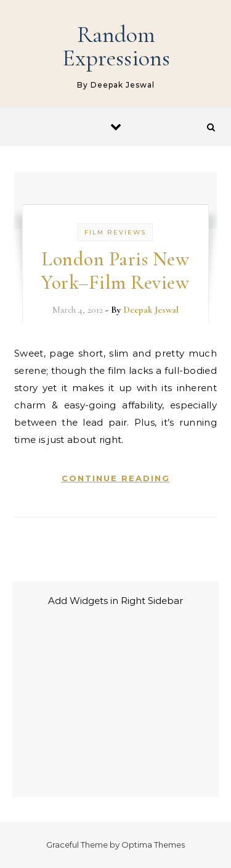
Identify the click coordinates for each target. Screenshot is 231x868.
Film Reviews (115, 232)
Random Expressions (116, 46)
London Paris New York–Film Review (115, 271)
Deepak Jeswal (151, 310)
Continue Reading (116, 478)
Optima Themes (153, 845)
